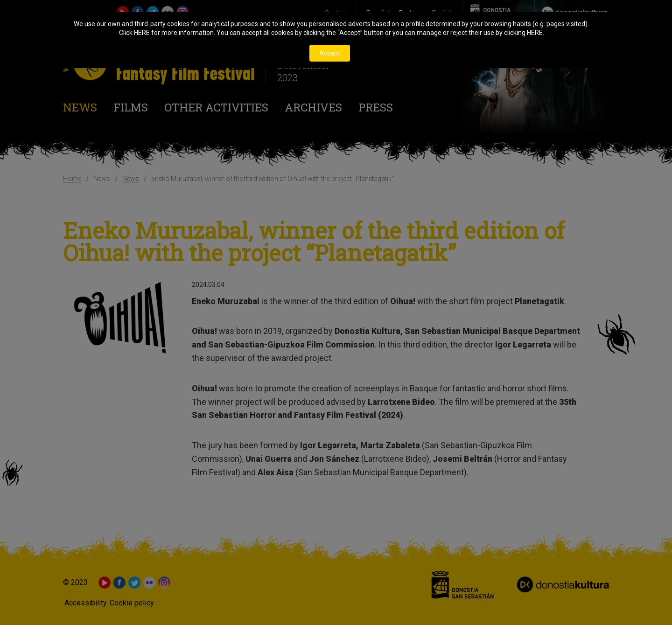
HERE (142, 33)
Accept (330, 53)
